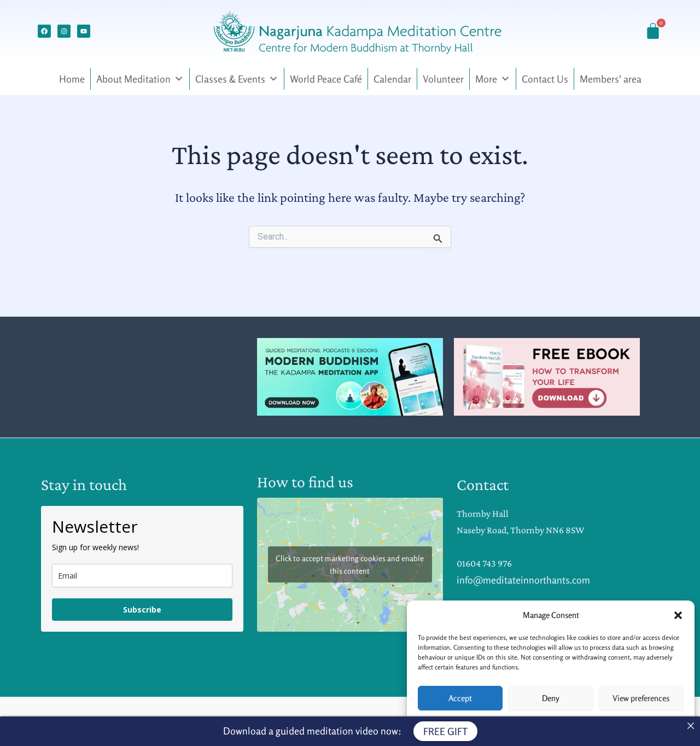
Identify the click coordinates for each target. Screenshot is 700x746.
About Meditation (140, 79)
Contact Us (545, 79)
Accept (460, 698)
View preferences (641, 698)
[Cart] (653, 31)
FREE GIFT (445, 731)
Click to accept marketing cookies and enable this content (350, 564)
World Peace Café (326, 79)
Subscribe (142, 610)
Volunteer (443, 79)
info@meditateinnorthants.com (523, 580)
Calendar (392, 79)
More (493, 79)
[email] (142, 576)
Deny (551, 698)
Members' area (611, 79)
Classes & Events (237, 79)
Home (72, 79)
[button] (678, 615)
